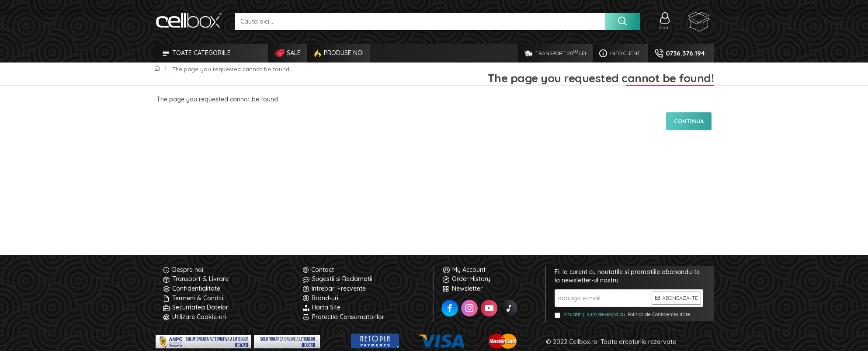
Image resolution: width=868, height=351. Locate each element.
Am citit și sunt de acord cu (623, 315)
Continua (689, 121)
